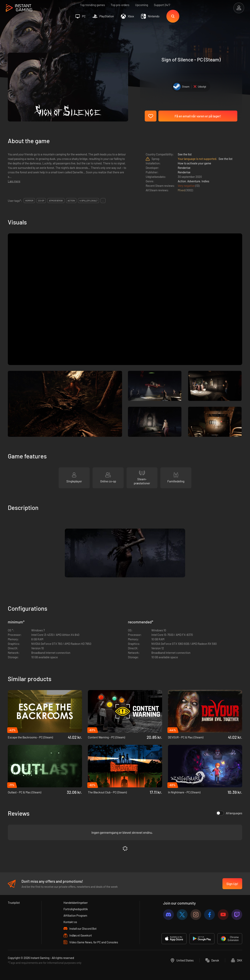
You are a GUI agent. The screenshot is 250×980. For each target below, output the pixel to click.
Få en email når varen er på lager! (198, 116)
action (71, 201)
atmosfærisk (56, 201)
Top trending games (92, 5)
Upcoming (142, 5)
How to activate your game (194, 163)
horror (29, 201)
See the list (185, 154)
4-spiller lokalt (88, 201)
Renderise (184, 168)
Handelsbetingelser (76, 903)
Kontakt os (70, 922)
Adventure (194, 181)
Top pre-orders (120, 5)
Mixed (182, 190)
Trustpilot (14, 903)
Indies (205, 181)
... (103, 201)
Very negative (187, 186)
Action (182, 181)
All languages (229, 813)
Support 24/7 (162, 5)
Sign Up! (232, 884)
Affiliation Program (75, 915)
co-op (41, 201)
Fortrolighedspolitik (76, 909)
